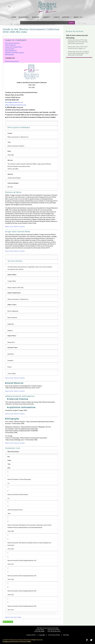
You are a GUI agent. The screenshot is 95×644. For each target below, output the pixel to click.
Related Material (11, 51)
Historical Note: (11, 45)
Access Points (10, 49)
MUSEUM (36, 17)
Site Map (66, 635)
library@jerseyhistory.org (14, 102)
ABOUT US (78, 17)
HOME (14, 17)
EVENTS (57, 17)
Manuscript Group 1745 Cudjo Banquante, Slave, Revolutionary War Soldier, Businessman (78, 42)
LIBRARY (46, 17)
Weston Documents (12, 61)
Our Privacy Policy (54, 635)
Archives (73, 35)
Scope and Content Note (14, 47)
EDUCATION (23, 17)
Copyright (42, 635)
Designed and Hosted (10, 641)
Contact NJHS (31, 635)
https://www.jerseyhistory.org (16, 105)
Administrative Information (15, 53)
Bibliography (10, 54)
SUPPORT (66, 17)
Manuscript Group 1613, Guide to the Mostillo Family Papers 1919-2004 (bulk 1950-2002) (78, 53)
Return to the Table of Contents (15, 226)
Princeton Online (25, 641)
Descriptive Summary (13, 43)
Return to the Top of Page (13, 617)
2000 (68, 35)
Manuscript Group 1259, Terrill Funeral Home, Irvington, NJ (78, 47)
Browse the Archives (75, 31)
